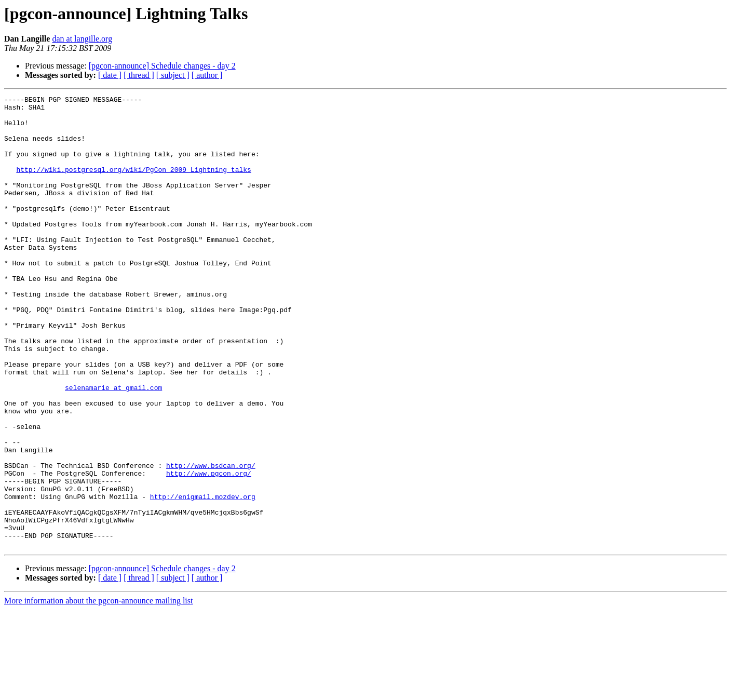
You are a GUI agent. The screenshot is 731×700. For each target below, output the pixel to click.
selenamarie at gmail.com (113, 447)
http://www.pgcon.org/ (209, 549)
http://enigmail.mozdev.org (203, 577)
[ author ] (207, 75)
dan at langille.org (82, 39)
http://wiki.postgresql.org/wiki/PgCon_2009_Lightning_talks (133, 185)
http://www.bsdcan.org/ (211, 540)
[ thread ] (139, 75)
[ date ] (110, 75)
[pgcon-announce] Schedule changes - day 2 (162, 66)
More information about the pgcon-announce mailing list (98, 691)
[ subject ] (173, 75)
